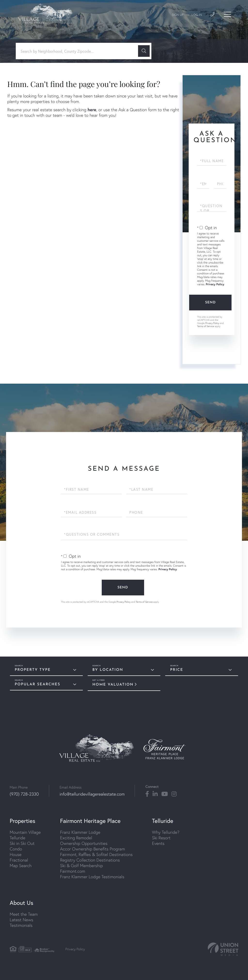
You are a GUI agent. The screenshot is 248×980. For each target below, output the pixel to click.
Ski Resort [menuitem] (161, 838)
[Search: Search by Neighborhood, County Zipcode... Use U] (79, 51)
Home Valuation (113, 685)
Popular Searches (38, 684)
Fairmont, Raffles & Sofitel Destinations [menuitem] (96, 854)
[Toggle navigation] (227, 14)
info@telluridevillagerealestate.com (92, 794)
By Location (108, 670)
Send (210, 303)
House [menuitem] (16, 854)
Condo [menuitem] (16, 849)
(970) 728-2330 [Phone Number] (24, 794)
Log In (197, 15)
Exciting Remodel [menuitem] (76, 838)
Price (177, 670)
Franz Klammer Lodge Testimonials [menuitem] (92, 877)
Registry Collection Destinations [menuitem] (90, 860)
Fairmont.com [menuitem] (73, 871)
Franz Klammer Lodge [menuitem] (80, 832)
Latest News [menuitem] (21, 920)
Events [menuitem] (158, 843)
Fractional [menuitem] (19, 860)
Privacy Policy (215, 284)
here (92, 110)
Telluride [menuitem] (17, 838)
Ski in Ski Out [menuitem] (22, 843)
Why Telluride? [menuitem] (166, 832)
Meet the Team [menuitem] (24, 914)
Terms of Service (206, 326)
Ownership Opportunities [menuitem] (84, 843)
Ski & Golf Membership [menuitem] (81, 866)
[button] (144, 51)
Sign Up (178, 15)
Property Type (33, 670)
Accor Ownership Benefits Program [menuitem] (93, 849)
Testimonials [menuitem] (21, 925)
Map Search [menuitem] (21, 866)
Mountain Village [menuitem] (25, 832)
